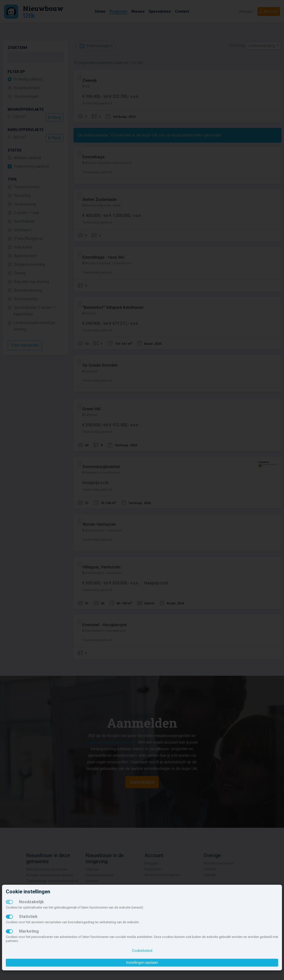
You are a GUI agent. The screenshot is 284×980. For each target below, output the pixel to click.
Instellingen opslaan (142, 963)
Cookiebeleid (142, 951)
